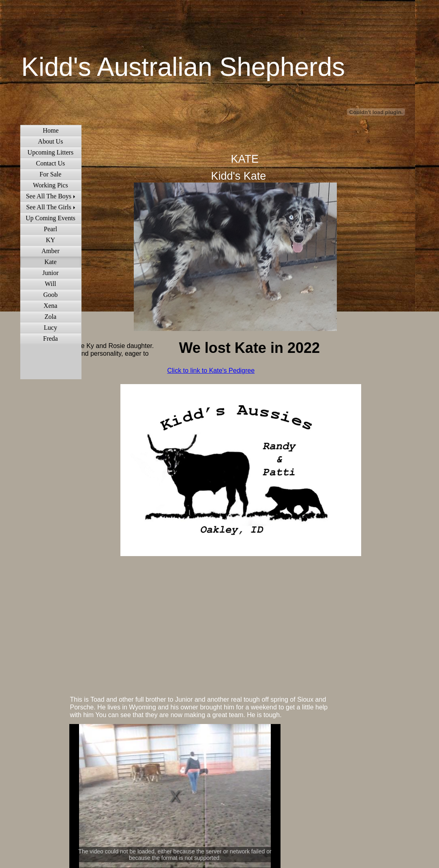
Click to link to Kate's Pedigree (211, 371)
